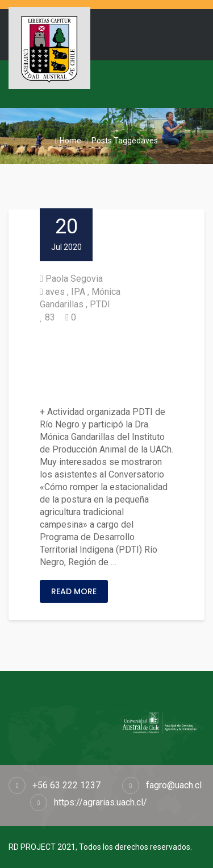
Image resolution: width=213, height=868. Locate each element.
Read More (74, 591)
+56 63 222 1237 (66, 785)
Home (68, 141)
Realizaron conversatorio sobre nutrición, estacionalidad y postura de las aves (106, 365)
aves (55, 292)
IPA (78, 292)
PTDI (100, 304)
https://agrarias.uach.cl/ (101, 802)
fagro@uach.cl (174, 785)
